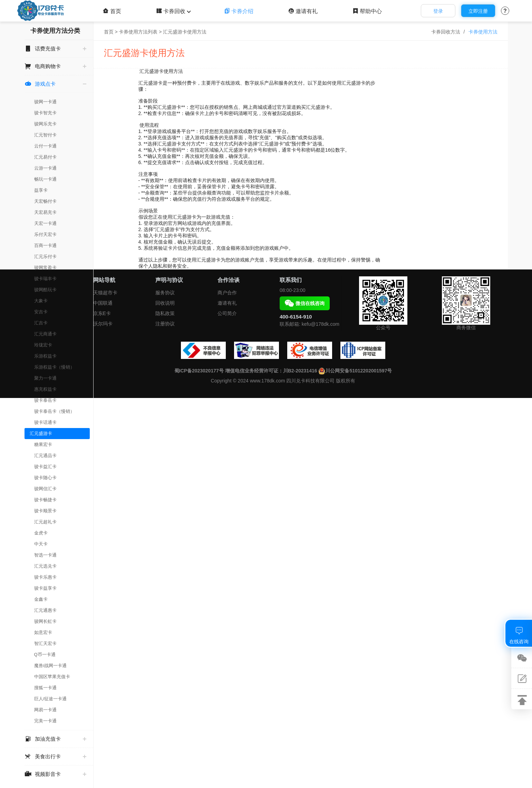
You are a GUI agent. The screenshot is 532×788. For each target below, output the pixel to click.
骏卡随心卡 (45, 478)
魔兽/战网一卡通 (51, 666)
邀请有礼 (303, 11)
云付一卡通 (45, 146)
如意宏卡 (43, 632)
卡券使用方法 (483, 32)
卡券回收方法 (446, 32)
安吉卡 (41, 312)
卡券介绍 (239, 11)
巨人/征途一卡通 (51, 699)
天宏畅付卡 (45, 201)
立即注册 (478, 11)
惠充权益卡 (45, 389)
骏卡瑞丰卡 (45, 279)
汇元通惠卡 (45, 610)
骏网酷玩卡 (45, 290)
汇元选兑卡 (45, 566)
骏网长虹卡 (45, 621)
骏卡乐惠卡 (45, 577)
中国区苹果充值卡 (52, 677)
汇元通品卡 (45, 455)
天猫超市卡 (105, 293)
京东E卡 (102, 313)
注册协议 (165, 324)
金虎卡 (41, 533)
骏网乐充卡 (45, 124)
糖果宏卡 (43, 444)
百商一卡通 (45, 245)
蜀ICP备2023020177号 (199, 371)
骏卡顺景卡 (45, 511)
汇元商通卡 (45, 334)
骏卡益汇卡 (45, 467)
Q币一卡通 (45, 654)
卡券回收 (173, 11)
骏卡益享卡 (45, 588)
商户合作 (227, 293)
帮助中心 (367, 11)
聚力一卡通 (45, 378)
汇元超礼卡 (45, 522)
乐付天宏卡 (45, 234)
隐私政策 (165, 313)
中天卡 (41, 544)
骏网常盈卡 (45, 268)
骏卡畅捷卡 (45, 500)
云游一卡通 (45, 168)
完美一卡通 (45, 721)
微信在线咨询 (305, 303)
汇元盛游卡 (41, 433)
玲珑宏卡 (43, 345)
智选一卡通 (45, 555)
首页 (112, 11)
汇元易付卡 (45, 157)
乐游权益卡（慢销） (54, 367)
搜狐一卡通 (45, 688)
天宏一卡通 (45, 223)
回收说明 (165, 303)
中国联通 (103, 303)
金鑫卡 (41, 599)
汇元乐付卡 (45, 257)
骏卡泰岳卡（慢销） (54, 411)
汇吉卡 (41, 323)
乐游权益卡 (45, 356)
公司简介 (227, 313)
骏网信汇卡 (45, 489)
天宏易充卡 (45, 212)
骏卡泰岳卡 (45, 400)
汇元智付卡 (45, 135)
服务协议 (165, 293)
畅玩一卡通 (45, 179)
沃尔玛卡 (103, 324)
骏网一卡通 (45, 102)
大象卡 (41, 301)
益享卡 (41, 190)
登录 (438, 11)
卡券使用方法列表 (138, 32)
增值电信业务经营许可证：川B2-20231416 (271, 371)
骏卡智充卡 (45, 113)
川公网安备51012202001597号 (355, 371)
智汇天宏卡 (45, 643)
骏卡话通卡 (45, 422)
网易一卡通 (45, 710)
